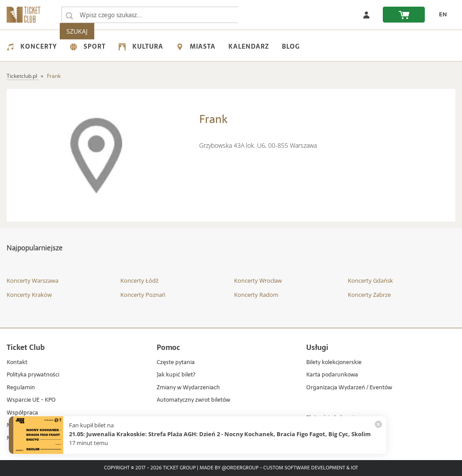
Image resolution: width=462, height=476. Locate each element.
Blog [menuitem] (291, 46)
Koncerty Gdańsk (370, 280)
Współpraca (22, 413)
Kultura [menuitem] (141, 46)
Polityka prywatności (33, 375)
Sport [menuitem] (88, 46)
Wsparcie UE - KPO (31, 400)
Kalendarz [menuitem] (249, 46)
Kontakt (17, 363)
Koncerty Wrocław (258, 280)
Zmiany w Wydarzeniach (188, 388)
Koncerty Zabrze (369, 295)
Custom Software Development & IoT (311, 468)
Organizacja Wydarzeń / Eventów (349, 388)
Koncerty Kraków (29, 295)
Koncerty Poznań (143, 295)
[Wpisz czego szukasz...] (69, 15)
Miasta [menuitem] (196, 46)
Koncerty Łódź (139, 280)
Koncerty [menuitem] (32, 46)
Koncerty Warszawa (33, 280)
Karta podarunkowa (332, 375)
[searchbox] (150, 15)
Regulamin (21, 388)
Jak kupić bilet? (176, 375)
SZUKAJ (256, 15)
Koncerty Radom (256, 295)
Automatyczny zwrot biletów (193, 400)
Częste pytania (176, 363)
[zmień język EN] (440, 15)
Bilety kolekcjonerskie (334, 363)
